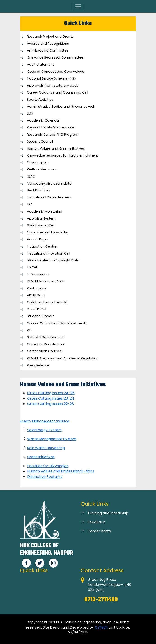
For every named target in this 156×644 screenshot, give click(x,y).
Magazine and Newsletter (48, 232)
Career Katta (99, 531)
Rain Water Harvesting (46, 448)
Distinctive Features (45, 477)
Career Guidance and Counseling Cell (58, 92)
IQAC (31, 177)
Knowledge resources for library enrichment (63, 156)
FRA (30, 204)
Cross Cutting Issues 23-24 (51, 398)
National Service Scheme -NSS (51, 79)
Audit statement (41, 65)
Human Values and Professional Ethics (61, 471)
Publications (37, 288)
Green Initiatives (41, 457)
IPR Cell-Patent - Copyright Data (53, 260)
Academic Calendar (43, 121)
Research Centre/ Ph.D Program (53, 135)
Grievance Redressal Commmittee (55, 58)
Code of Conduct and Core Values (55, 72)
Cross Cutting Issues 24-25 (51, 393)
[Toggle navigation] (78, 6)
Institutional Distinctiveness (49, 197)
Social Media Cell (41, 225)
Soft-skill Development (45, 337)
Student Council (40, 142)
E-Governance (39, 274)
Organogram (38, 162)
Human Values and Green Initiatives (56, 149)
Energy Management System (45, 421)
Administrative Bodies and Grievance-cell (61, 107)
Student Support (40, 316)
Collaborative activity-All (47, 302)
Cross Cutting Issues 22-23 (51, 404)
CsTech (101, 627)
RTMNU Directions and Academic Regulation (63, 358)
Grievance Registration (45, 344)
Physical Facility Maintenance (51, 127)
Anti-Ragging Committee (48, 51)
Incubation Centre (42, 247)
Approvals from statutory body (53, 86)
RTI (29, 330)
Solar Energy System (44, 430)
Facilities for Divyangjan (48, 466)
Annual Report (38, 239)
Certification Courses (44, 351)
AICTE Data (36, 295)
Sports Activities (40, 100)
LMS (30, 114)
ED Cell (32, 267)
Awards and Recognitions (48, 44)
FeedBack (96, 522)
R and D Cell (37, 309)
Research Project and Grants (50, 37)
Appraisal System (41, 219)
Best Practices (39, 190)
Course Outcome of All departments (57, 323)
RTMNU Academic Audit (46, 281)
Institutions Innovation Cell (49, 253)
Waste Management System (52, 439)
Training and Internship (108, 513)
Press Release (38, 365)
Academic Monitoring (45, 212)
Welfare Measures (42, 169)
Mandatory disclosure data (49, 184)
